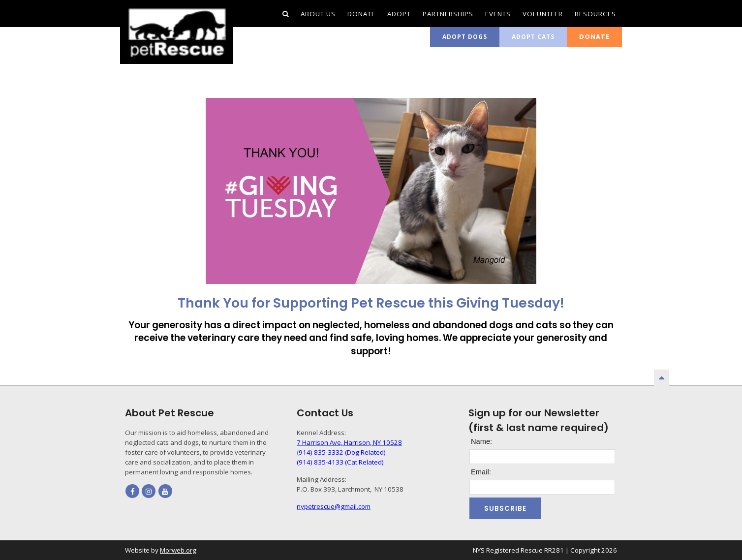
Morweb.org (178, 550)
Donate (594, 37)
